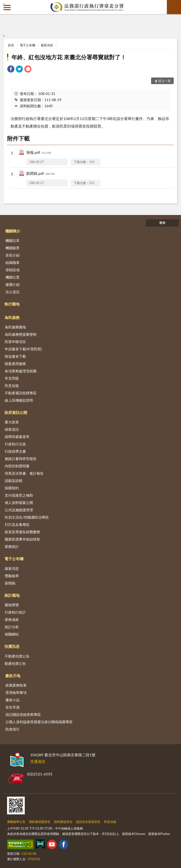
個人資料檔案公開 (19, 503)
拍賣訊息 (12, 646)
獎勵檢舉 (12, 576)
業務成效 (12, 619)
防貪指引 (12, 729)
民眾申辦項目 (15, 342)
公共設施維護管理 (19, 510)
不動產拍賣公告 (17, 656)
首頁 (11, 45)
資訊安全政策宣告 (88, 822)
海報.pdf (39, 153)
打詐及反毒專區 (17, 524)
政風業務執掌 (16, 685)
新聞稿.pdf (40, 174)
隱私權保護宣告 (40, 822)
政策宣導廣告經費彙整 (22, 532)
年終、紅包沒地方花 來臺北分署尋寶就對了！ (69, 57)
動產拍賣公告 (15, 663)
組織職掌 (12, 262)
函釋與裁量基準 (17, 437)
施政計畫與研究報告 (21, 459)
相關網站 (12, 634)
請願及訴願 (14, 481)
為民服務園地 (15, 327)
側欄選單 (7, 8)
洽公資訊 (12, 292)
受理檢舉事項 (16, 692)
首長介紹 (12, 255)
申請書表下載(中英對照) (23, 349)
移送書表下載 (15, 356)
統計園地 (12, 595)
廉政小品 (12, 700)
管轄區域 (12, 270)
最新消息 (47, 45)
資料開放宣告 (63, 822)
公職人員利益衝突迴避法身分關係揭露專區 (39, 722)
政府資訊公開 (16, 412)
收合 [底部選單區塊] (162, 223)
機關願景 (12, 248)
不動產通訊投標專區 (21, 393)
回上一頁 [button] (165, 81)
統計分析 (12, 627)
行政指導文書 (15, 451)
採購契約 (12, 488)
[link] (11, 70)
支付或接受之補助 (19, 495)
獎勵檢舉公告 (16, 822)
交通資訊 (38, 761)
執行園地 (12, 304)
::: (4, 4)
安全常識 (12, 707)
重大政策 (12, 422)
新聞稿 (10, 583)
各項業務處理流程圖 (21, 371)
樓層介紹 (12, 284)
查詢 (174, 7)
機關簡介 (13, 231)
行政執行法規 (15, 444)
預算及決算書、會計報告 (24, 473)
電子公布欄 (27, 45)
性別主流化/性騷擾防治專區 (27, 517)
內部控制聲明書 (17, 466)
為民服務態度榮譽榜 (21, 334)
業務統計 (12, 546)
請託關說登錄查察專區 (23, 714)
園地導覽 (12, 605)
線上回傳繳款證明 (19, 400)
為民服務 (12, 317)
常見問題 (12, 378)
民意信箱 (12, 386)
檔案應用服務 (15, 364)
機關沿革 (12, 241)
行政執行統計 (15, 612)
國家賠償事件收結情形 (22, 539)
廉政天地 (13, 676)
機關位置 (12, 277)
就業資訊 (12, 429)
